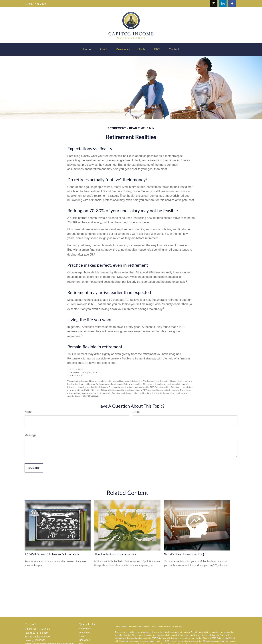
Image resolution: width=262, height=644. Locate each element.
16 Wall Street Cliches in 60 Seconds (52, 554)
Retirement (85, 629)
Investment (85, 632)
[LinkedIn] (223, 4)
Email (136, 412)
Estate (82, 636)
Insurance (84, 640)
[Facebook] (232, 4)
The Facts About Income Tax (115, 554)
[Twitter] (214, 4)
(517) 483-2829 (35, 4)
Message (30, 435)
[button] (87, 49)
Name (28, 412)
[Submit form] (34, 468)
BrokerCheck (178, 626)
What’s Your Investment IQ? (185, 554)
